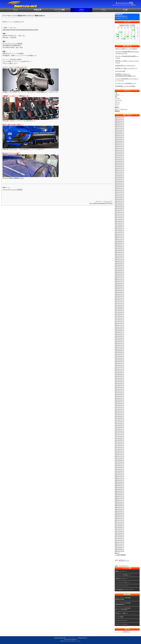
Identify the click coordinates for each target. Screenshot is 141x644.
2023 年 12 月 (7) (119, 170)
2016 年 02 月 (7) (119, 342)
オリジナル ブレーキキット (121, 621)
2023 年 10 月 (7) (119, 174)
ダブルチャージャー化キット (122, 624)
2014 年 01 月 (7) (119, 387)
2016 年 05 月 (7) (119, 336)
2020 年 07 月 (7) (119, 245)
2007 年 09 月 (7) (119, 526)
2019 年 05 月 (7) (119, 270)
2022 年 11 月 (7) (119, 194)
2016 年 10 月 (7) (119, 327)
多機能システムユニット (121, 571)
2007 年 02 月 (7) (119, 538)
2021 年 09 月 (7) (119, 219)
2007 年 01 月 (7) (119, 540)
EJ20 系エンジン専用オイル (122, 613)
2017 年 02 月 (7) (119, 320)
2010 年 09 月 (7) (119, 460)
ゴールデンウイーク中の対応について (126, 83)
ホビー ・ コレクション (121, 109)
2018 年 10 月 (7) (119, 283)
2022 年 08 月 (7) (119, 199)
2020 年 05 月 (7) (119, 249)
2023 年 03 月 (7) (119, 187)
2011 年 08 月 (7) (119, 440)
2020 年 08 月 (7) (119, 243)
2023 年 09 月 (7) (119, 176)
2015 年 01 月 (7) (119, 365)
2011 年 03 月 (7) (119, 449)
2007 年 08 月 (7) (119, 528)
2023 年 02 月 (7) (119, 188)
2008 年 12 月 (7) (119, 498)
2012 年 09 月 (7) (119, 416)
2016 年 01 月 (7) (119, 343)
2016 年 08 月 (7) (119, 331)
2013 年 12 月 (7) (119, 389)
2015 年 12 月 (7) (119, 345)
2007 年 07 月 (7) (119, 529)
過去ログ (117, 553)
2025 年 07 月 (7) (119, 136)
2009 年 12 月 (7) (119, 476)
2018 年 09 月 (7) (119, 285)
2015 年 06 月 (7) (119, 356)
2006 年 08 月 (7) (119, 549)
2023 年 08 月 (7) (119, 177)
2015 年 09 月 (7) (119, 351)
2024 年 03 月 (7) (119, 165)
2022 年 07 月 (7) (119, 201)
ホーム (16, 10)
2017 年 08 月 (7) (119, 309)
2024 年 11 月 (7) (119, 150)
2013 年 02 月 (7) (119, 407)
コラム (103, 10)
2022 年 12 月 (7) (119, 192)
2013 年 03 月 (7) (119, 405)
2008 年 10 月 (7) (119, 502)
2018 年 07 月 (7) (119, 289)
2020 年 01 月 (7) (119, 256)
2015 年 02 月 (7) (119, 363)
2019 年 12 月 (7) (119, 258)
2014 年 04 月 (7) (119, 382)
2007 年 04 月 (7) (119, 535)
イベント (108, 201)
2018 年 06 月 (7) (119, 290)
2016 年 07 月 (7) (119, 332)
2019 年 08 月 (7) (119, 265)
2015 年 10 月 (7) (119, 349)
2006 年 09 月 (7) (119, 548)
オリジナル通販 (60, 10)
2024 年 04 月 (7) (119, 163)
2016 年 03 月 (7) (119, 340)
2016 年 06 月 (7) (119, 334)
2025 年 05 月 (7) (119, 139)
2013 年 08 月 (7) (119, 396)
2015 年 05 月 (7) (119, 358)
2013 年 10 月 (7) (119, 393)
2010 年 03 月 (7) (119, 471)
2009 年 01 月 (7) (119, 497)
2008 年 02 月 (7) (119, 517)
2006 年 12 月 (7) (119, 542)
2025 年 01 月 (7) (119, 146)
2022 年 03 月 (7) (119, 208)
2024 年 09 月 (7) (119, 154)
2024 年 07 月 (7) (119, 157)
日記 (116, 97)
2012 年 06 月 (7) (119, 422)
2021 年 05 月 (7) (119, 227)
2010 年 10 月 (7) (119, 458)
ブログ (81, 10)
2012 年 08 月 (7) (119, 418)
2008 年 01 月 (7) (119, 518)
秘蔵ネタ (117, 107)
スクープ (117, 104)
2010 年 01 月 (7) (119, 475)
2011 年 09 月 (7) (119, 438)
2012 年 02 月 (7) (119, 429)
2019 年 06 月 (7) (119, 269)
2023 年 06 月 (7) (119, 181)
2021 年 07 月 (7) (119, 223)
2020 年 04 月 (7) (119, 250)
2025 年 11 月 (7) (119, 128)
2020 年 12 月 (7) (119, 236)
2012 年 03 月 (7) (119, 427)
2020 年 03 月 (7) (119, 252)
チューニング (118, 100)
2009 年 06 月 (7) (119, 487)
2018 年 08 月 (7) (119, 287)
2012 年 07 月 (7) (119, 420)
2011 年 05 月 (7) (119, 445)
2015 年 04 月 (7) (119, 360)
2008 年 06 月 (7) (119, 509)
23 (134, 36)
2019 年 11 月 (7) (119, 260)
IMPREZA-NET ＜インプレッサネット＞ (68, 638)
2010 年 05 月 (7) (119, 467)
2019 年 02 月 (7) (119, 276)
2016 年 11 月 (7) (119, 325)
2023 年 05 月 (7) (119, 183)
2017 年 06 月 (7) (119, 312)
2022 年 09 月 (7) (119, 198)
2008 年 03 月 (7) (119, 515)
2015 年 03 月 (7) (119, 362)
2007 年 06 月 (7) (119, 531)
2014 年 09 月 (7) (119, 373)
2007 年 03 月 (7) (119, 537)
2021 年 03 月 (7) (119, 230)
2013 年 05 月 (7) (119, 402)
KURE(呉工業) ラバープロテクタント (125, 66)
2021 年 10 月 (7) (119, 218)
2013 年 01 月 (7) (119, 409)
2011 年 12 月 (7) (119, 433)
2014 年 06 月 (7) (119, 378)
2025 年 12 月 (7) (119, 126)
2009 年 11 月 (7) (119, 478)
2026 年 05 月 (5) (119, 117)
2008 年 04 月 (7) (119, 513)
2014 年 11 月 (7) (119, 369)
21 (128, 36)
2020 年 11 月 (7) (119, 238)
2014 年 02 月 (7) (119, 385)
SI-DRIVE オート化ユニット (122, 579)
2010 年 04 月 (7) (119, 469)
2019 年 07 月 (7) (119, 267)
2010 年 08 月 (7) (119, 462)
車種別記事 (38, 10)
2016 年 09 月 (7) (119, 329)
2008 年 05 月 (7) (119, 511)
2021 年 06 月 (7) (119, 225)
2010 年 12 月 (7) (119, 455)
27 (125, 39)
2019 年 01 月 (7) (119, 278)
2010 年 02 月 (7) (119, 473)
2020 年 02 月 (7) (119, 254)
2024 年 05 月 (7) (119, 161)
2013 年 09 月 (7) (119, 394)
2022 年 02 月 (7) (119, 210)
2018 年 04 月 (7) (119, 294)
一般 (116, 93)
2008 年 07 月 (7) (119, 507)
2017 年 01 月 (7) (119, 321)
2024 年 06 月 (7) (119, 159)
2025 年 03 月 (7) (119, 143)
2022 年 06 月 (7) (119, 203)
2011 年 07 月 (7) (119, 442)
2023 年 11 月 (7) (119, 172)
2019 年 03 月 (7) (119, 274)
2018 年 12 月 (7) (119, 280)
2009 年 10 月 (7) (119, 480)
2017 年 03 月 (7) (119, 318)
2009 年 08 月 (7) (119, 484)
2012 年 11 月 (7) (119, 413)
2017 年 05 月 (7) (119, 314)
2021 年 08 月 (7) (119, 221)
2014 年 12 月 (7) (119, 367)
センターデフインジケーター (122, 586)
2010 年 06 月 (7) (119, 466)
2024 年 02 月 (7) (119, 167)
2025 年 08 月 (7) (119, 134)
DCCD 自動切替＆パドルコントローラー (124, 590)
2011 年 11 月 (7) (119, 435)
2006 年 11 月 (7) (119, 544)
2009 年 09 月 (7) (119, 482)
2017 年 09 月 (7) (119, 307)
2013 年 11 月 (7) (119, 391)
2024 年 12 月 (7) (119, 148)
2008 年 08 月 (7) (119, 506)
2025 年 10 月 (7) (119, 130)
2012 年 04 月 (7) (119, 425)
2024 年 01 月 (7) (119, 168)
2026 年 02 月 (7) (119, 123)
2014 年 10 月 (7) (119, 371)
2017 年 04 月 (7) (119, 316)
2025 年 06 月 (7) (119, 137)
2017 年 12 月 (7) (119, 301)
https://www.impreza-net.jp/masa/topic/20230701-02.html (20, 30)
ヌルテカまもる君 (120, 71)
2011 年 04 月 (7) (119, 447)
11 (118, 34)
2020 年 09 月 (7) (119, 241)
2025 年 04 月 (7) (119, 141)
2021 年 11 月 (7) (119, 216)
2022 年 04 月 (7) (119, 207)
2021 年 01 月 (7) (119, 234)
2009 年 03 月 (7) (119, 493)
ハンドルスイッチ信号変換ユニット (123, 575)
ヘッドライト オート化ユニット (122, 582)
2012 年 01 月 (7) (119, 431)
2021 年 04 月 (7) (119, 229)
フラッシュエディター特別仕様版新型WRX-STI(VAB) (123, 599)
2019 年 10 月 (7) (119, 261)
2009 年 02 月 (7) (119, 495)
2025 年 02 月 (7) (119, 145)
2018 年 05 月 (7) (119, 292)
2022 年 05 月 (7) (119, 205)
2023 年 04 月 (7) (119, 185)
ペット (117, 106)
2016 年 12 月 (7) (119, 323)
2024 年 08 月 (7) (119, 156)
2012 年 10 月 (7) (119, 414)
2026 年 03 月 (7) (119, 121)
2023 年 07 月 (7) (119, 179)
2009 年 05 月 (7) (119, 489)
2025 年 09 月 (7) (119, 132)
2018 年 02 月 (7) (119, 298)
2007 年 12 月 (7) (119, 520)
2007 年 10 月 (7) (119, 524)
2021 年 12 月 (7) (119, 214)
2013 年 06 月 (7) (119, 400)
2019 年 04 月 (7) (119, 272)
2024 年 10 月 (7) (119, 152)
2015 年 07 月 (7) (119, 354)
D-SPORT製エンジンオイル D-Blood (125, 86)
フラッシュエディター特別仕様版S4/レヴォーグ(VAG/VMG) (123, 609)
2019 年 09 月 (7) (119, 263)
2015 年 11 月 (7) (119, 347)
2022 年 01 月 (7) (119, 212)
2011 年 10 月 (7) (119, 436)
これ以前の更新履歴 (120, 555)
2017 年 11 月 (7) (119, 303)
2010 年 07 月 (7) (119, 464)
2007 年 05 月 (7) (119, 533)
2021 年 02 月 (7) (119, 232)
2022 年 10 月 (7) (119, 196)
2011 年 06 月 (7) (119, 444)
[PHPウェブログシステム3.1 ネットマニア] (70, 641)
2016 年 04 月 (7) (119, 338)
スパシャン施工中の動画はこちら (13, 178)
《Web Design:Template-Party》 (70, 640)
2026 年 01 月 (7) (119, 125)
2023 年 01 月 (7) (119, 190)
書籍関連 (117, 111)
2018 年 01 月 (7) (119, 300)
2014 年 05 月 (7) (119, 380)
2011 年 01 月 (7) (119, 453)
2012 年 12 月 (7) (119, 411)
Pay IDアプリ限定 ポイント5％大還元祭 (126, 49)
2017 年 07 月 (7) (119, 311)
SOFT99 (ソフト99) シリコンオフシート (126, 68)
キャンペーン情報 (124, 4)
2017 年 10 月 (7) (119, 305)
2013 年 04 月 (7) (119, 404)
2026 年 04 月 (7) (119, 119)
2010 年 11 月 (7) (119, 456)
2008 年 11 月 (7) (119, 500)
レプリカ (117, 98)
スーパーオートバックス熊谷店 (12, 44)
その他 (125, 10)
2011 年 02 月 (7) (119, 451)
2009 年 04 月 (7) (119, 491)
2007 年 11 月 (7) (119, 522)
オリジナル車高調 (119, 617)
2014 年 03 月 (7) (119, 383)
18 (118, 36)
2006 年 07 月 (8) (119, 551)
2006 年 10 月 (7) (119, 546)
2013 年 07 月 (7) (119, 398)
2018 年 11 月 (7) (119, 281)
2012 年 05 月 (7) (119, 424)
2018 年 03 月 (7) (119, 296)
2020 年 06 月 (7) (119, 247)
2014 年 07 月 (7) (119, 376)
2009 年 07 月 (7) (119, 486)
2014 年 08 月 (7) (119, 374)
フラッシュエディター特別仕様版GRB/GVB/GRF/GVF (123, 604)
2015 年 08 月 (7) (119, 352)
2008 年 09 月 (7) (119, 504)
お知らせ (117, 95)
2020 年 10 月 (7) (119, 239)
